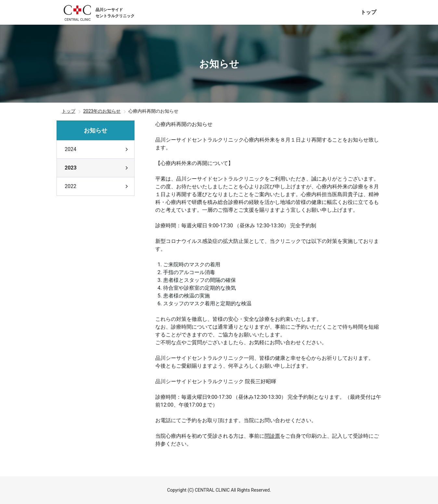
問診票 (272, 436)
